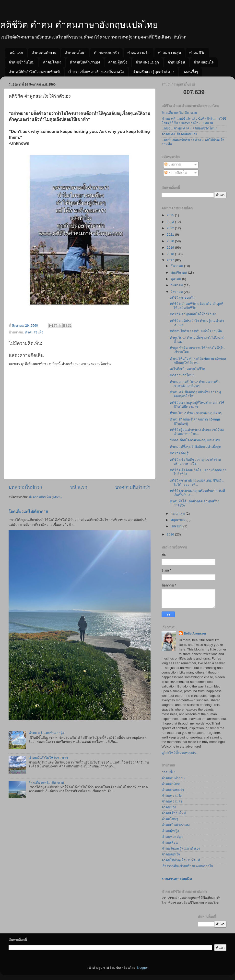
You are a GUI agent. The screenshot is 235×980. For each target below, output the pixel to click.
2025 (171, 215)
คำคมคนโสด (75, 53)
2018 (171, 254)
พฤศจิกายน (179, 273)
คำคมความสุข (170, 53)
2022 (171, 228)
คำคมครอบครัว (106, 53)
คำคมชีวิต (197, 53)
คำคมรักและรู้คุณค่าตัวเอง (153, 72)
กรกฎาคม (178, 514)
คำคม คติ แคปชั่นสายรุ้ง (46, 733)
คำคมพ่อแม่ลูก (147, 62)
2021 (171, 235)
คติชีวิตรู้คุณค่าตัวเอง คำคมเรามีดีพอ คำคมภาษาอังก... (197, 432)
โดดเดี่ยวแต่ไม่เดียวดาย (28, 512)
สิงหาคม (177, 292)
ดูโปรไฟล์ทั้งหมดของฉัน (179, 753)
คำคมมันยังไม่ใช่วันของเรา (48, 758)
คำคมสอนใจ (204, 62)
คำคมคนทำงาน (44, 53)
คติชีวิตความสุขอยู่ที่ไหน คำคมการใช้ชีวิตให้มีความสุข (197, 405)
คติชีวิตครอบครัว (182, 298)
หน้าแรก (16, 53)
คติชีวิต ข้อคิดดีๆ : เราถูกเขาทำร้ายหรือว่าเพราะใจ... (195, 462)
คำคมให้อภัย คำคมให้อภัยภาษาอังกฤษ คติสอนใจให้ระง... (198, 361)
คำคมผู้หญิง (118, 62)
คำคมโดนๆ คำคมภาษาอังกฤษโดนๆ (196, 413)
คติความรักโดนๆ (182, 375)
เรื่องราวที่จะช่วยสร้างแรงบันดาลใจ (96, 72)
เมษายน (177, 526)
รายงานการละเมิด (177, 879)
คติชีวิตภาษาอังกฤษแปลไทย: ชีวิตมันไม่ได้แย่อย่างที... (197, 482)
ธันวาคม (177, 266)
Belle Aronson (195, 633)
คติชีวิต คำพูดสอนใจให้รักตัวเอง (193, 314)
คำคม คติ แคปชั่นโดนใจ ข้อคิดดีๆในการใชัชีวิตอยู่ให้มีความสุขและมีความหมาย (194, 121)
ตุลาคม (176, 279)
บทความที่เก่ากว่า (133, 487)
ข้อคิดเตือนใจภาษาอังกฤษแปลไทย (195, 440)
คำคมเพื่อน (176, 62)
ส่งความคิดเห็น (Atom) (45, 497)
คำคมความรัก (138, 53)
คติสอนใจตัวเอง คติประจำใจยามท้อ (196, 331)
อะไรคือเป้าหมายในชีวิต (188, 369)
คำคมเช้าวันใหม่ (22, 62)
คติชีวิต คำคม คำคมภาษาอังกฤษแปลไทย (79, 25)
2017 (171, 260)
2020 (171, 241)
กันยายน (177, 285)
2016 (171, 534)
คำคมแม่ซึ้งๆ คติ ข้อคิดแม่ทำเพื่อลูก (196, 447)
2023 (171, 222)
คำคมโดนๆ (52, 62)
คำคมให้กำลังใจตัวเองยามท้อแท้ (34, 72)
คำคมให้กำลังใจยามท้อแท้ (181, 860)
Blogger (142, 968)
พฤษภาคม (179, 520)
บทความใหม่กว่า (25, 487)
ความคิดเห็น (176, 172)
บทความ (173, 164)
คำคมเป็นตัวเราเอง (85, 62)
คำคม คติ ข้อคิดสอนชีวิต (180, 134)
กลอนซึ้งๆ (190, 72)
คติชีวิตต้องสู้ (179, 453)
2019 (171, 248)
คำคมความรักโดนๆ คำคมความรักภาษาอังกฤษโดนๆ (195, 384)
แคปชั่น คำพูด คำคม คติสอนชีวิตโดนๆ (189, 128)
